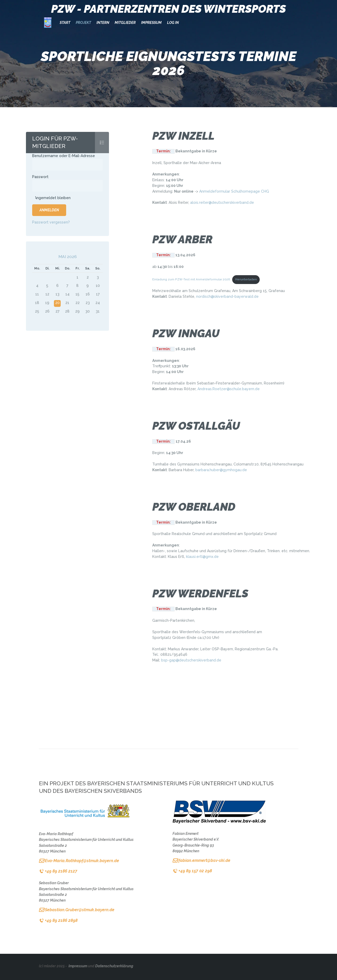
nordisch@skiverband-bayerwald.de (227, 296)
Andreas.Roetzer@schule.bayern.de (229, 389)
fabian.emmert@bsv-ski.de (204, 860)
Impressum (78, 966)
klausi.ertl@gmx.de (202, 557)
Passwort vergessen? (51, 222)
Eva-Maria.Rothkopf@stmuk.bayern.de (82, 861)
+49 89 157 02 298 (195, 871)
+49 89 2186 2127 (61, 871)
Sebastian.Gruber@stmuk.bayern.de (80, 910)
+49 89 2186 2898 (61, 920)
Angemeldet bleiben (52, 198)
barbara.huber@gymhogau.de (221, 470)
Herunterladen (246, 279)
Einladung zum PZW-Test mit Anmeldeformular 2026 (191, 279)
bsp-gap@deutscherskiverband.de (191, 660)
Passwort (40, 177)
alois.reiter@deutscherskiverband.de (222, 202)
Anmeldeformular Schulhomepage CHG (234, 191)
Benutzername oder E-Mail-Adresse (64, 156)
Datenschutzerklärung (114, 966)
